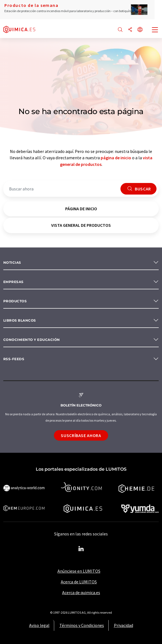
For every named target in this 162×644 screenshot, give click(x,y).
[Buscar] (120, 30)
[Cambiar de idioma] (140, 30)
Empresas (13, 282)
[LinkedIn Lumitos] (81, 549)
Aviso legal (39, 625)
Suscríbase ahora (81, 435)
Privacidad (123, 625)
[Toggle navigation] (155, 30)
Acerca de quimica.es (81, 592)
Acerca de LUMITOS (79, 582)
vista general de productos (81, 225)
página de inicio (116, 158)
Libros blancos (20, 320)
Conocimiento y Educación (32, 340)
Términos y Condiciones (82, 625)
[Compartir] (130, 30)
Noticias (12, 262)
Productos (15, 301)
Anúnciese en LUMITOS (79, 571)
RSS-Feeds (14, 359)
